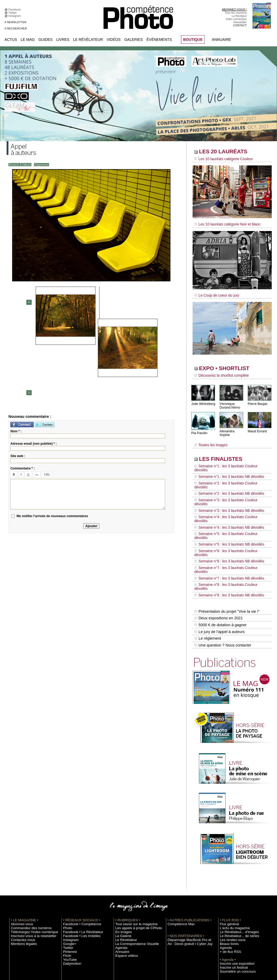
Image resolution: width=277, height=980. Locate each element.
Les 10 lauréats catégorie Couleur (220, 159)
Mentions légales (21, 875)
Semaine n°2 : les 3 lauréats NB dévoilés (225, 475)
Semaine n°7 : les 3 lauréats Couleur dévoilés (228, 520)
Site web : (18, 366)
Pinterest (69, 879)
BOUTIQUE (193, 40)
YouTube (69, 887)
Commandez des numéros (27, 860)
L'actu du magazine (232, 860)
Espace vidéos (124, 887)
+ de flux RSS (228, 883)
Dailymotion (70, 891)
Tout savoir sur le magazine (132, 856)
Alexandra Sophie (232, 428)
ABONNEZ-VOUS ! (234, 9)
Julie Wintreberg (203, 400)
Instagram (15, 16)
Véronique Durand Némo (229, 402)
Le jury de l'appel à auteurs (219, 566)
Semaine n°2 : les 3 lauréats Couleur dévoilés (228, 470)
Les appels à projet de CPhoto (134, 860)
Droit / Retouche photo (234, 931)
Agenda (120, 879)
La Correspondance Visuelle (133, 875)
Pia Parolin (199, 429)
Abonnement (228, 923)
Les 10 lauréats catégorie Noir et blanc (224, 223)
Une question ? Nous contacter (222, 577)
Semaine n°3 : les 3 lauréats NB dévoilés (225, 485)
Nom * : (16, 341)
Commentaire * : (22, 379)
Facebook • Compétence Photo (83, 856)
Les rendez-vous (230, 871)
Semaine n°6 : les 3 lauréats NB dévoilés (225, 515)
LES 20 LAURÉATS (230, 152)
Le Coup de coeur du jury (214, 293)
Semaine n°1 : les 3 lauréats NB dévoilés (225, 465)
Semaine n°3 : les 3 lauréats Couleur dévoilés (228, 480)
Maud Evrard (257, 428)
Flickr (66, 883)
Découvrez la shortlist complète (218, 373)
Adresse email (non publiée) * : (33, 354)
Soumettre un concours (234, 903)
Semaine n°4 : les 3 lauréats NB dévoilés (225, 495)
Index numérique (236, 19)
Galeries (133, 40)
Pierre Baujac (257, 400)
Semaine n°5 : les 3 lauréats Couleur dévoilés (228, 500)
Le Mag (28, 40)
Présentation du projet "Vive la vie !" (226, 550)
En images (122, 864)
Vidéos (114, 40)
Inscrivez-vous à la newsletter (29, 868)
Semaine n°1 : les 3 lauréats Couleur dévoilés (228, 460)
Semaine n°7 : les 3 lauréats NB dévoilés (225, 525)
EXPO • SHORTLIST (232, 366)
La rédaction (228, 927)
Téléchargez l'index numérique (30, 864)
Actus (11, 40)
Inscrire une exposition (234, 895)
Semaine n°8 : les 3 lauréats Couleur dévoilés (228, 530)
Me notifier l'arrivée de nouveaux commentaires (52, 426)
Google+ (68, 871)
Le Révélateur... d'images (236, 864)
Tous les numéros (236, 13)
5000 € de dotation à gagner (220, 561)
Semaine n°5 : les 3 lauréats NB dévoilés (225, 505)
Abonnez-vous (20, 856)
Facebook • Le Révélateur (79, 860)
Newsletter (240, 22)
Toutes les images (209, 439)
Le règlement (207, 572)
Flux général (228, 856)
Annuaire (221, 40)
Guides (45, 40)
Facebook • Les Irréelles (78, 864)
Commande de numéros (235, 919)
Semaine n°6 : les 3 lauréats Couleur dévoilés (228, 510)
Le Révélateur (88, 40)
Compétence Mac (179, 856)
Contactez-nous (21, 871)
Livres (63, 40)
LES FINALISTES (227, 452)
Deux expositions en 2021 (218, 555)
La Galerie (122, 868)
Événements (159, 40)
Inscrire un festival (231, 899)
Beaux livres (227, 875)
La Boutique (239, 16)
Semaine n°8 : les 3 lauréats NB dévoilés (225, 535)
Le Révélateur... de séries (236, 868)
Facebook (15, 9)
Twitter (13, 13)
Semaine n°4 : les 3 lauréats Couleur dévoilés (228, 490)
